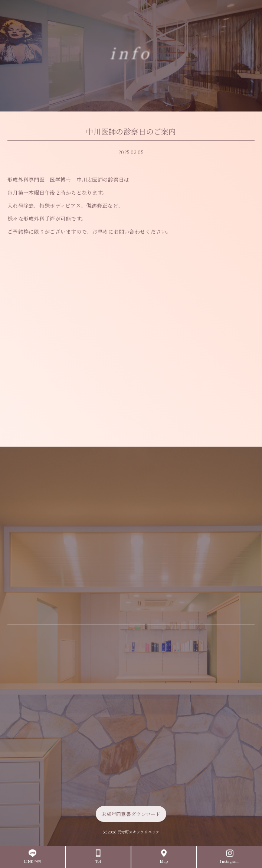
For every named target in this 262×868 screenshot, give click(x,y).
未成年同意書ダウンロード (131, 814)
